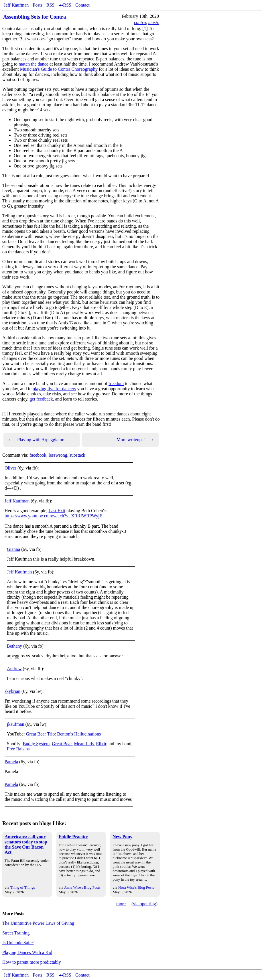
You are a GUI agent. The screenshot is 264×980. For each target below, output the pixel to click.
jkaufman (15, 724)
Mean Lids (84, 744)
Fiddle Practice (74, 837)
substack (77, 455)
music (154, 22)
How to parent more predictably (31, 962)
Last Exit (57, 511)
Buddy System (36, 744)
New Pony (122, 837)
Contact (82, 5)
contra (140, 22)
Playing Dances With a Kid (27, 952)
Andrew (14, 669)
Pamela (11, 762)
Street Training (16, 933)
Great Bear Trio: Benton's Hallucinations (64, 734)
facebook (38, 455)
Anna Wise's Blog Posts (82, 887)
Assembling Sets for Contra (35, 17)
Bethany (14, 646)
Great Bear (62, 744)
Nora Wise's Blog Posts (136, 887)
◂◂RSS (65, 5)
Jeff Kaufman (16, 5)
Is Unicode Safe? (18, 943)
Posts (38, 5)
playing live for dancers (54, 389)
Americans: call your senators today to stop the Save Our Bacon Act (26, 844)
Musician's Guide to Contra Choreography (59, 69)
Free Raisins (18, 749)
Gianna (13, 549)
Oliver (10, 468)
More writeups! (135, 440)
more (121, 904)
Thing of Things (22, 887)
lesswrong (58, 455)
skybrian (12, 691)
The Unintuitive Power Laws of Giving (38, 923)
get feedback (41, 399)
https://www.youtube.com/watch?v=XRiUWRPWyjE (53, 516)
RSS (50, 5)
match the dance (34, 64)
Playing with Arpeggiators (37, 440)
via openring (144, 904)
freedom (116, 383)
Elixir (101, 744)
